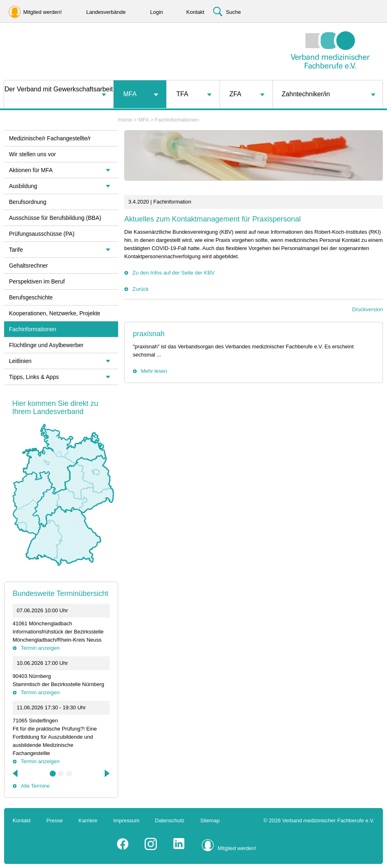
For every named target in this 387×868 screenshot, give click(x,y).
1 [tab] (53, 774)
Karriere (88, 820)
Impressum (126, 820)
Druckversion (367, 309)
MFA (130, 94)
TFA (182, 94)
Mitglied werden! (237, 848)
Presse (55, 820)
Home (125, 120)
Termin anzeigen (40, 648)
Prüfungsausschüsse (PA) (42, 234)
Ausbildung (23, 186)
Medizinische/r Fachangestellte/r (50, 138)
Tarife (16, 250)
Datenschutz (170, 820)
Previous (16, 773)
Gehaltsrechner (29, 266)
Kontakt (22, 820)
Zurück (141, 289)
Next (106, 773)
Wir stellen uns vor (32, 154)
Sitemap (210, 820)
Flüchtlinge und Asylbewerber (46, 345)
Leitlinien (20, 361)
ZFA (235, 94)
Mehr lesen (154, 371)
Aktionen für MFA (31, 170)
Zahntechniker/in (306, 94)
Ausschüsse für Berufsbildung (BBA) (55, 218)
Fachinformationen (177, 120)
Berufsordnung (28, 202)
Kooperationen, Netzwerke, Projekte (55, 313)
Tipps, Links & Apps (34, 377)
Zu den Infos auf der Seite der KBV (174, 273)
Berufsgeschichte (31, 297)
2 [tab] (61, 774)
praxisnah (149, 334)
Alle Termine (35, 786)
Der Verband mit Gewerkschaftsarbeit (59, 89)
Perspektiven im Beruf (37, 281)
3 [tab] (69, 774)
